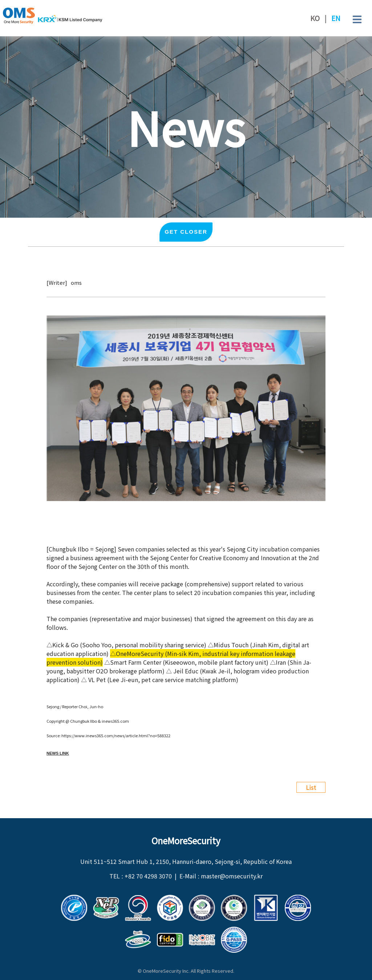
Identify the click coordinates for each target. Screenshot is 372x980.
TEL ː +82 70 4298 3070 (141, 876)
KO (315, 18)
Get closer (186, 232)
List (311, 787)
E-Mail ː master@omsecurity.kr (221, 876)
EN (336, 18)
